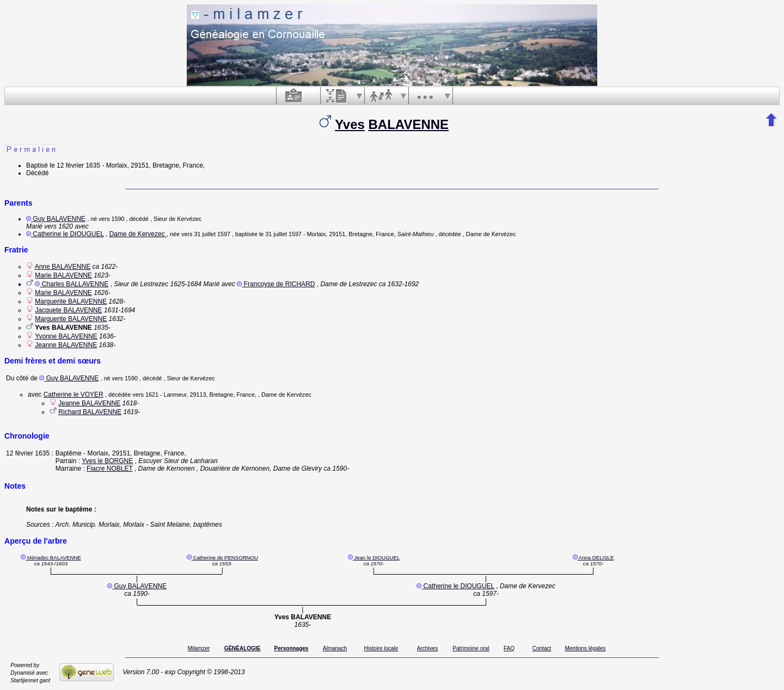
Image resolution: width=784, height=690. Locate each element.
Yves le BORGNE (107, 461)
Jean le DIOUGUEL (377, 557)
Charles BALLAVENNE (75, 284)
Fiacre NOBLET (109, 469)
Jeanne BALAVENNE (66, 345)
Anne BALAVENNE (63, 267)
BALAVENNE (409, 124)
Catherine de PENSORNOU (225, 557)
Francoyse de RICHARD (280, 284)
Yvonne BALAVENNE (66, 336)
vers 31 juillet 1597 (206, 234)
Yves (350, 124)
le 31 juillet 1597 (280, 234)
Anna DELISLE (596, 557)
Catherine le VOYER (73, 395)
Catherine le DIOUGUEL (68, 234)
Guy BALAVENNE (59, 219)
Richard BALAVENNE (90, 412)
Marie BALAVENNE (63, 275)
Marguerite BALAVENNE (71, 301)
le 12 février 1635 (75, 165)
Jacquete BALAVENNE (68, 310)
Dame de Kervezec (138, 234)
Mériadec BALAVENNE (54, 557)
